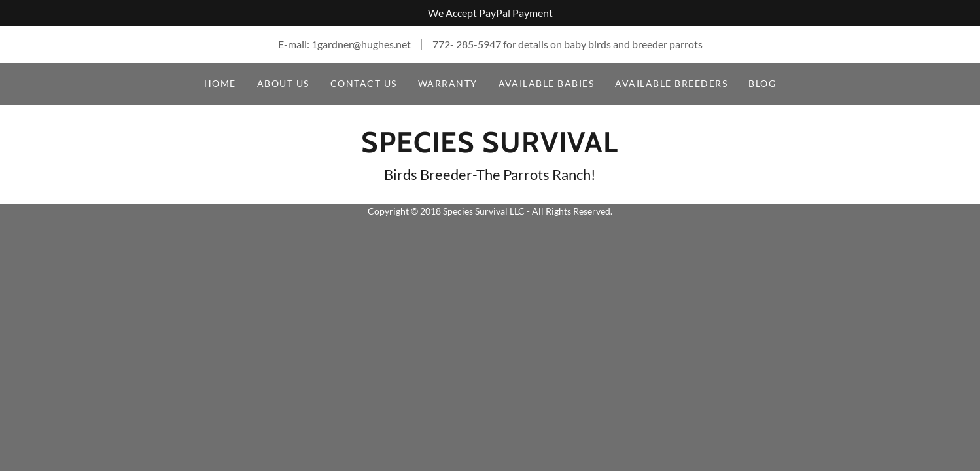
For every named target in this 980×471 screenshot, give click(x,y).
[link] (490, 148)
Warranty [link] (448, 83)
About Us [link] (283, 83)
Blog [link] (762, 83)
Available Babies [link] (547, 83)
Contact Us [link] (364, 83)
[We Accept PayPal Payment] (490, 13)
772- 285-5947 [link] (467, 44)
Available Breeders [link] (671, 83)
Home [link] (220, 83)
